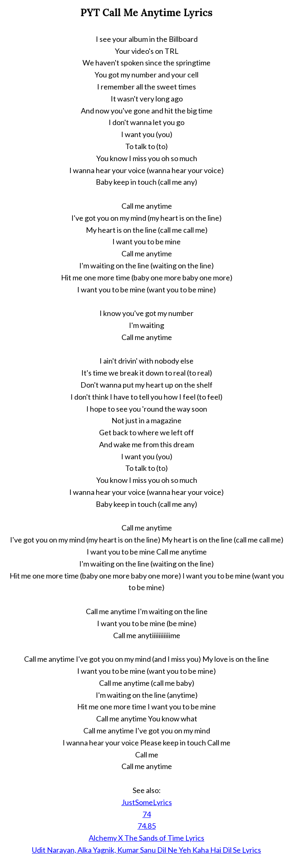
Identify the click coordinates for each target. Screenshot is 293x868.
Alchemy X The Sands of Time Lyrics (146, 838)
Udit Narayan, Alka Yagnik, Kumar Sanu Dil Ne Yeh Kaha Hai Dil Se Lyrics (146, 850)
